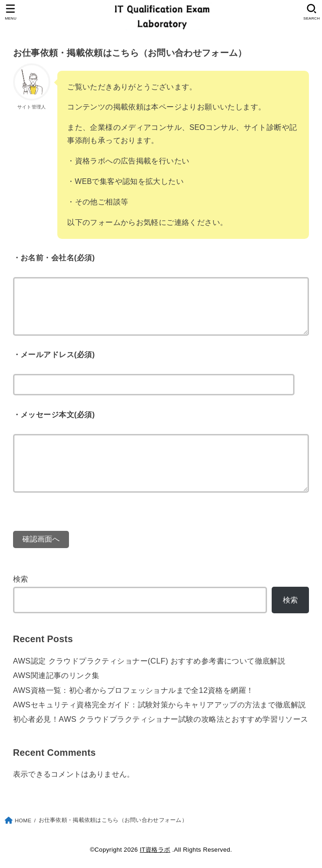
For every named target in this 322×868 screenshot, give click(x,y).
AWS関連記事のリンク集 (56, 675)
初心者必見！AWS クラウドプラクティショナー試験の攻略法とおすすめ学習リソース (161, 719)
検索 (21, 579)
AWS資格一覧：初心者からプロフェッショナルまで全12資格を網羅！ (134, 690)
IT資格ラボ (155, 850)
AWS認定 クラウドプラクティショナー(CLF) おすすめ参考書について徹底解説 (149, 661)
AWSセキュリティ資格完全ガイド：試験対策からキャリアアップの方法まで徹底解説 (160, 705)
